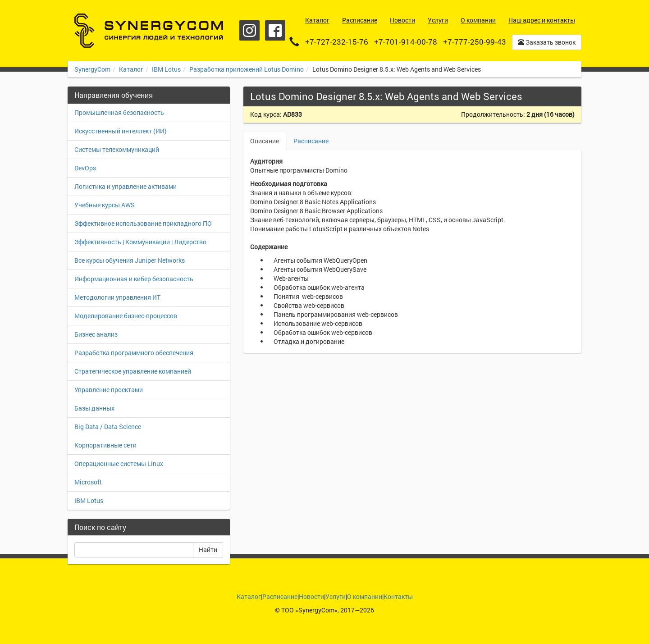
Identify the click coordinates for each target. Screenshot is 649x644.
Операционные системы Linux (119, 464)
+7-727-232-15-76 (337, 42)
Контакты (398, 596)
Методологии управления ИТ (117, 297)
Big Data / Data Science (108, 427)
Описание (265, 141)
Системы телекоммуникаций (117, 149)
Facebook (275, 30)
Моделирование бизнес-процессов (126, 316)
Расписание (311, 141)
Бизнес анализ (96, 334)
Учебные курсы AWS (105, 205)
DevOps (85, 168)
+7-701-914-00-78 (406, 42)
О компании (365, 596)
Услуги (336, 596)
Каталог (131, 69)
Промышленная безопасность (119, 112)
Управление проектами (109, 390)
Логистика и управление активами (126, 186)
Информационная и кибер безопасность (134, 279)
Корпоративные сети (105, 445)
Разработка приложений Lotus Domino (247, 69)
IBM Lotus (166, 69)
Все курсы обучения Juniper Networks (130, 260)
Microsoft (88, 482)
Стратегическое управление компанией (133, 371)
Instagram (249, 30)
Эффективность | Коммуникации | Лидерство (140, 242)
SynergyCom (92, 69)
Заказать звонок (547, 42)
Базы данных (94, 408)
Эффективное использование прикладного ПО (143, 223)
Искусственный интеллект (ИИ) (121, 131)
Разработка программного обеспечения (134, 353)
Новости (311, 596)
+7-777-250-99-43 (475, 42)
